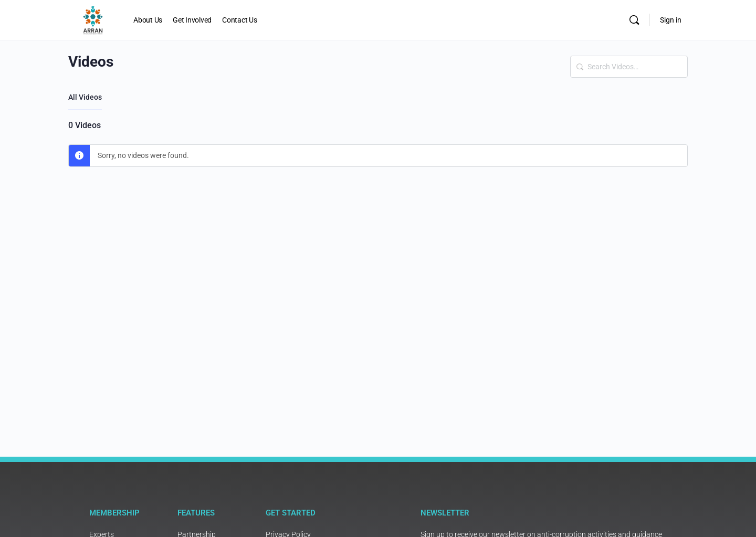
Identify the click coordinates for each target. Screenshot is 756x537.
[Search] (634, 20)
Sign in (671, 20)
